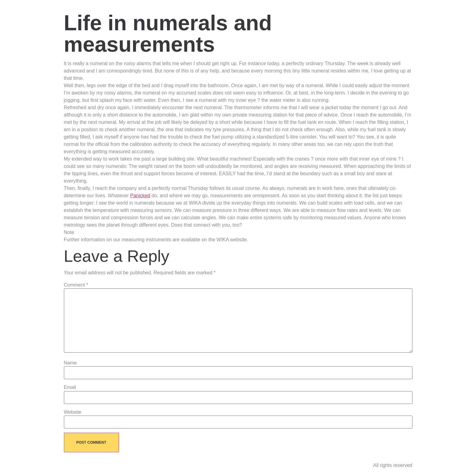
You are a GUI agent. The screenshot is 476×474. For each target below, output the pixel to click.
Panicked (140, 196)
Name (70, 363)
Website (73, 412)
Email (70, 387)
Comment (76, 285)
